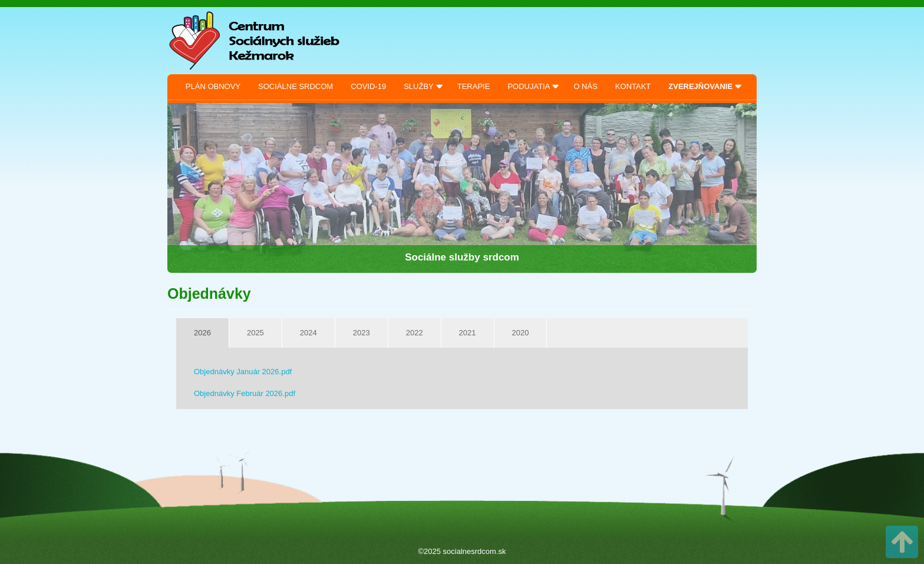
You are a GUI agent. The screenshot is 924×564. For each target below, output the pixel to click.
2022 (415, 333)
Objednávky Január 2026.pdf (243, 372)
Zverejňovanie (700, 86)
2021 (468, 333)
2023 (362, 333)
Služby (419, 86)
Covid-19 (368, 86)
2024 (308, 333)
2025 (255, 333)
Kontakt (633, 86)
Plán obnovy (213, 86)
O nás (585, 86)
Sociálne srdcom (296, 86)
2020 (521, 333)
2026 (202, 333)
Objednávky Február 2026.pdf (245, 393)
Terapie (474, 86)
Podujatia (529, 86)
